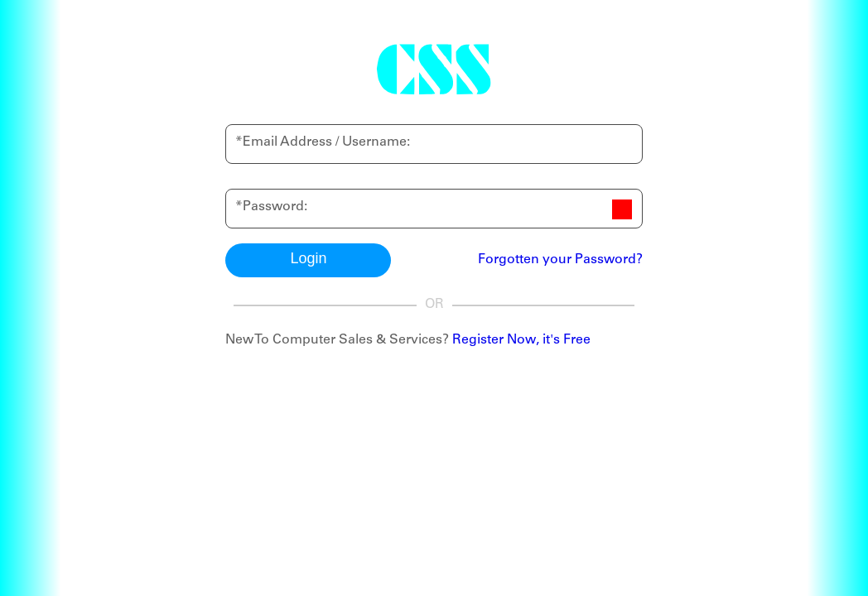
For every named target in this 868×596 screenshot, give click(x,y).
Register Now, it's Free (521, 340)
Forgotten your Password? (560, 260)
